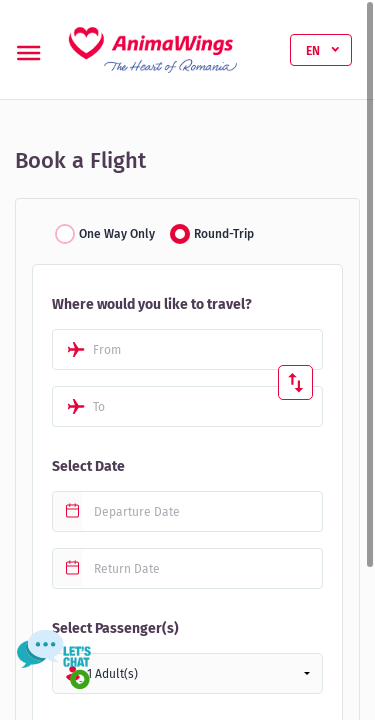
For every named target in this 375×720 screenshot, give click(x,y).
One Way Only (117, 234)
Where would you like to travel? (152, 304)
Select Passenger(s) (115, 628)
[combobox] (187, 349)
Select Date (88, 466)
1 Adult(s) (112, 674)
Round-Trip (224, 234)
